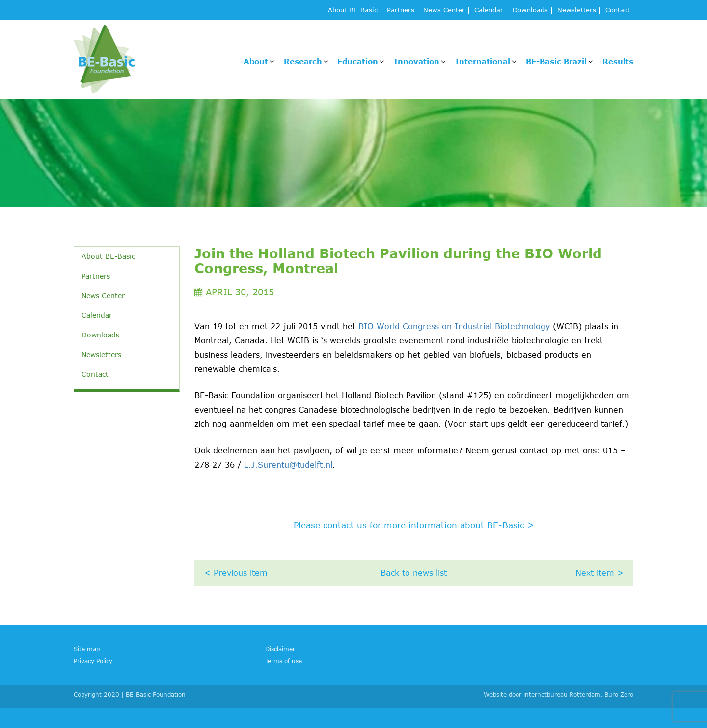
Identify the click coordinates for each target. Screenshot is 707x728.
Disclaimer (280, 649)
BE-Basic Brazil (556, 61)
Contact (618, 11)
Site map (87, 649)
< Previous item (236, 573)
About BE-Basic (353, 11)
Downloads (530, 11)
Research (303, 61)
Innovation (417, 61)
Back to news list (414, 573)
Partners (401, 11)
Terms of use (284, 661)
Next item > (599, 573)
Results (618, 61)
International (483, 61)
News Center (444, 11)
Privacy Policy (93, 661)
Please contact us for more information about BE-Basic (414, 525)
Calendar (489, 11)
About (256, 61)
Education (358, 61)
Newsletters (577, 11)
